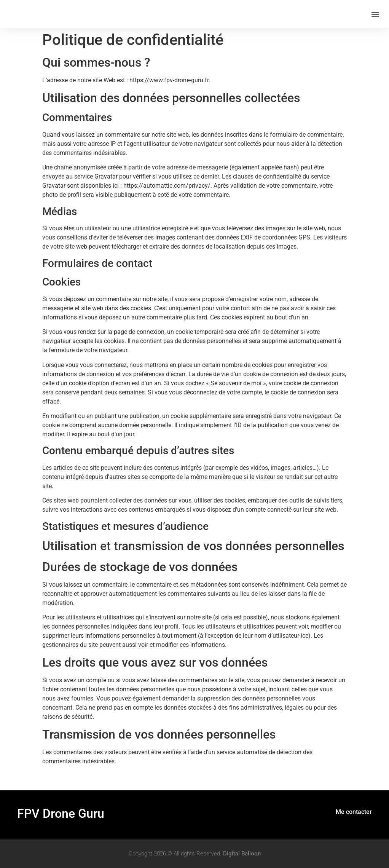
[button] (375, 14)
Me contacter (354, 812)
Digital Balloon (242, 854)
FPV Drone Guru (61, 814)
